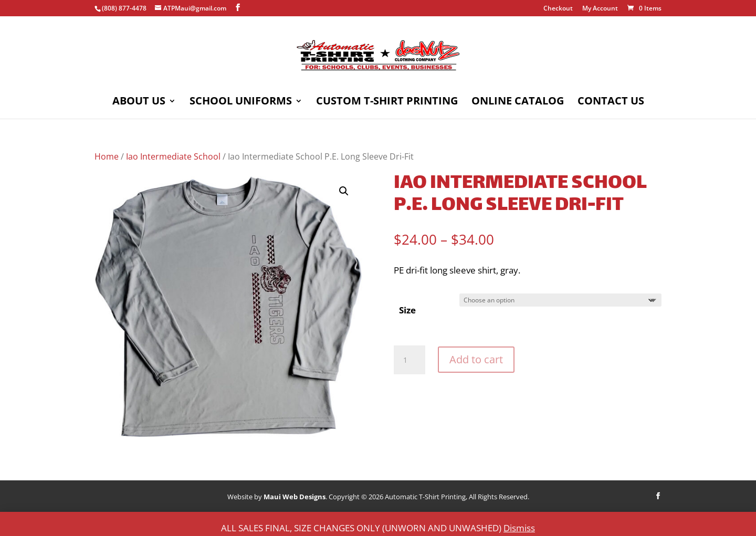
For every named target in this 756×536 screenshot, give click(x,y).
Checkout (558, 9)
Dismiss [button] (519, 528)
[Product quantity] (409, 360)
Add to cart (476, 359)
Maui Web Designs (295, 497)
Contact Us (611, 102)
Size (407, 310)
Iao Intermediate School (173, 156)
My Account (600, 9)
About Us (139, 102)
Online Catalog (518, 102)
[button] (344, 191)
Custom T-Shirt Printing (387, 102)
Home (107, 156)
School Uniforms (241, 102)
